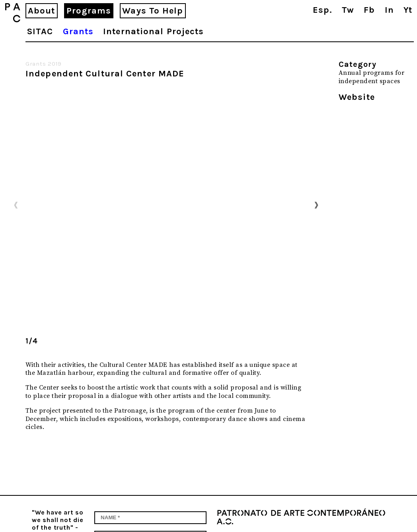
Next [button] (316, 205)
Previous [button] (16, 205)
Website (357, 97)
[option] (166, 205)
